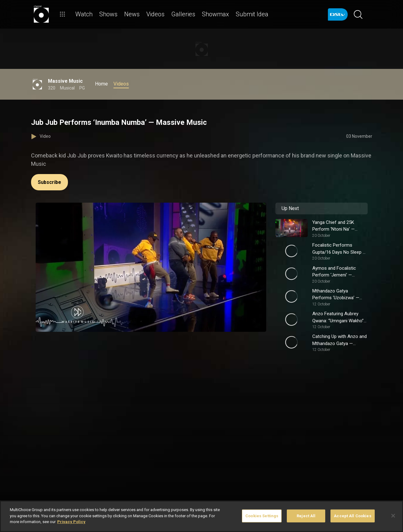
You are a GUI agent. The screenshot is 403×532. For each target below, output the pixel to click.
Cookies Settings (262, 516)
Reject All (306, 516)
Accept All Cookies (352, 516)
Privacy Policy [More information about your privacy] (71, 522)
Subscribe (49, 182)
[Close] (393, 516)
